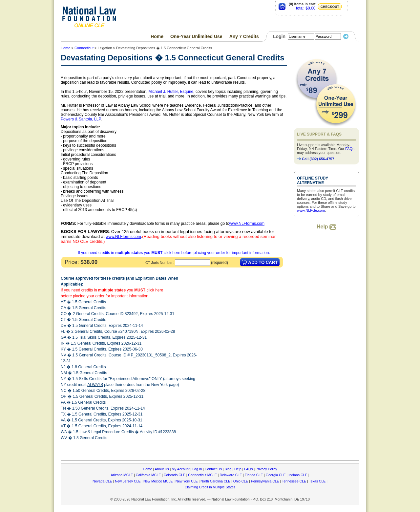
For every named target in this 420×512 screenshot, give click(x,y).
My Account (180, 469)
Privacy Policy (266, 469)
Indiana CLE (298, 475)
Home (157, 36)
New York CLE (187, 481)
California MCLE (148, 475)
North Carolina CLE (215, 481)
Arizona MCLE (122, 475)
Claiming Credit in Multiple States (210, 487)
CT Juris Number (159, 263)
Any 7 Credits (244, 36)
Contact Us (213, 469)
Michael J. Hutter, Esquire (171, 92)
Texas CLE (317, 481)
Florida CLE (254, 475)
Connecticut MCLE (202, 475)
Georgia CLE (276, 475)
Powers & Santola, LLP (81, 119)
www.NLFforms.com (247, 224)
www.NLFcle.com (311, 210)
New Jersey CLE (128, 481)
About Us (162, 469)
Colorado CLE (175, 475)
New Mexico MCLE (158, 481)
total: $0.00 (306, 8)
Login (279, 36)
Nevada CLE (102, 481)
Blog (228, 469)
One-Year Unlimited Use (196, 36)
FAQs (350, 149)
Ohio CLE (241, 481)
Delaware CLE (231, 475)
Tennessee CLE (294, 481)
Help (326, 227)
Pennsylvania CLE (265, 481)
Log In (197, 469)
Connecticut (84, 48)
